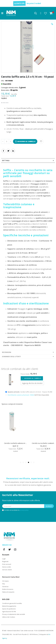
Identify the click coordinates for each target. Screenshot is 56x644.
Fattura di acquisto (8, 592)
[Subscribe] (49, 506)
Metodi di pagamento (9, 606)
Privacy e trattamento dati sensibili (14, 614)
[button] (45, 13)
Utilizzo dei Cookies (9, 617)
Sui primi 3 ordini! (34, 3)
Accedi (41, 13)
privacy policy (24, 510)
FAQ (3, 584)
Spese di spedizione (9, 609)
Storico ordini (7, 567)
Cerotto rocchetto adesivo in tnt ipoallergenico (43, 443)
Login (4, 559)
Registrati (5, 561)
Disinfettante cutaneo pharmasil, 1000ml (21, 395)
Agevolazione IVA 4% (9, 612)
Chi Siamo (5, 581)
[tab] (28, 161)
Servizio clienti (7, 570)
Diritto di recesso (8, 589)
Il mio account (7, 564)
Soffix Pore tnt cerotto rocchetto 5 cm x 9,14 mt (16, 443)
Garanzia (5, 586)
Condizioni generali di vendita (12, 603)
